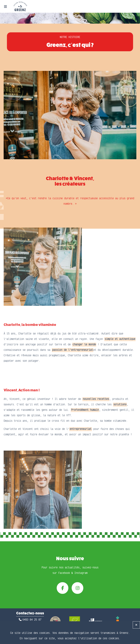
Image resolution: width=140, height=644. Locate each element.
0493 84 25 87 (32, 620)
